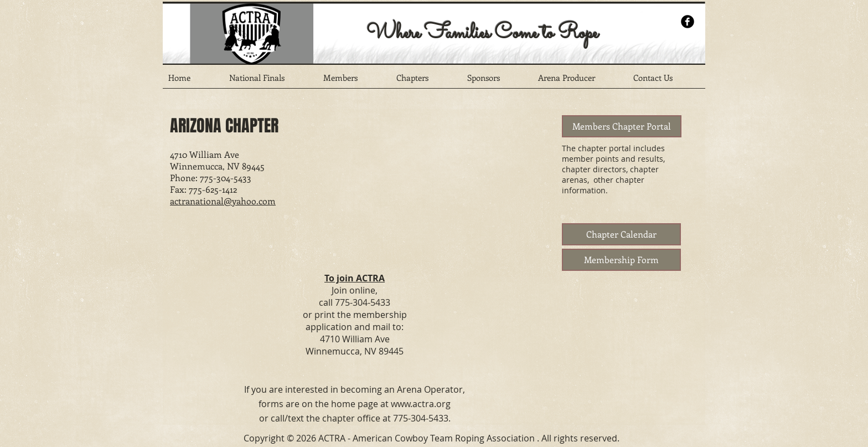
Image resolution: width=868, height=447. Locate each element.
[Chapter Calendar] (621, 234)
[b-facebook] (688, 22)
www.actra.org (421, 404)
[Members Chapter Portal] (622, 126)
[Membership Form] (621, 260)
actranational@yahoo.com (223, 201)
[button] (271, 81)
